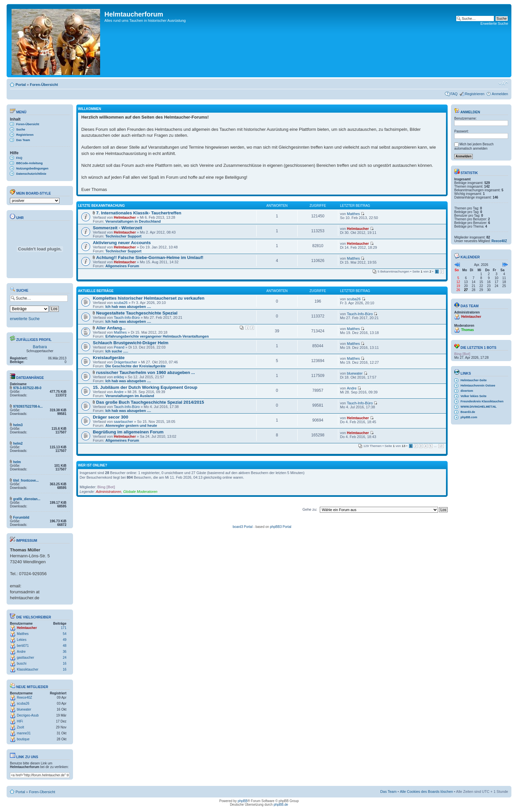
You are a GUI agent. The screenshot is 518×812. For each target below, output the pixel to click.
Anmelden (500, 94)
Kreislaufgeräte (109, 358)
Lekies (22, 640)
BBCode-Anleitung (29, 163)
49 (65, 640)
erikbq (119, 377)
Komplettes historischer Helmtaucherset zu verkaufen (149, 298)
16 (65, 664)
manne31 (24, 733)
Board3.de (468, 412)
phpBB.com (469, 417)
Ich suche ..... (117, 351)
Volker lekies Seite (473, 396)
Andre (21, 652)
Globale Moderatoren (140, 492)
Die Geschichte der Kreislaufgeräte (136, 366)
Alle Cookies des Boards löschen (426, 792)
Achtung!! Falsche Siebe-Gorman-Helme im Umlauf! (150, 258)
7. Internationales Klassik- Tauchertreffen (139, 213)
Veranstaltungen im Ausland (130, 396)
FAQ (454, 94)
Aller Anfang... (111, 328)
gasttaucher (25, 658)
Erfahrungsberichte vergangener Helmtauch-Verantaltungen (157, 336)
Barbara (40, 347)
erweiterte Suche (25, 319)
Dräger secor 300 (111, 417)
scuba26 (23, 703)
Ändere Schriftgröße (503, 83)
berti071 (23, 646)
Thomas (467, 330)
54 (65, 634)
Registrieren (475, 94)
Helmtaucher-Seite (474, 380)
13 (441, 446)
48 (65, 646)
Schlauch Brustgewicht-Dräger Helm (131, 343)
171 (64, 628)
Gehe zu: (310, 509)
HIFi (20, 721)
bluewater (24, 709)
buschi (22, 664)
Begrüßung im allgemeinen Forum (128, 432)
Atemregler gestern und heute (131, 425)
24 (65, 658)
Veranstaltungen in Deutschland (133, 221)
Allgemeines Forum (122, 266)
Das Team (23, 140)
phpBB (242, 801)
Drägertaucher (126, 362)
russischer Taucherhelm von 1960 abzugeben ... (146, 372)
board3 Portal (242, 527)
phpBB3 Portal (281, 527)
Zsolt (20, 727)
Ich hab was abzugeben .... (128, 307)
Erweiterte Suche (494, 23)
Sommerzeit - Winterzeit (117, 228)
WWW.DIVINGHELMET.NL (479, 407)
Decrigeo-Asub (28, 715)
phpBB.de (281, 805)
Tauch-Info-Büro (127, 317)
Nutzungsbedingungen (32, 168)
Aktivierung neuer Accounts (122, 243)
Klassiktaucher (28, 669)
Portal (21, 85)
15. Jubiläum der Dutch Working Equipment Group (145, 387)
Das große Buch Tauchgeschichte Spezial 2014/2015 (150, 402)
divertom (467, 391)
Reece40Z (24, 698)
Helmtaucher (27, 628)
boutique (23, 739)
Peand (119, 347)
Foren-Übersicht (44, 85)
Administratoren (109, 492)
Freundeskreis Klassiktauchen (482, 401)
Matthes (23, 634)
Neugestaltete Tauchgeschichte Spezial (137, 313)
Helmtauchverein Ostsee (478, 386)
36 (65, 652)
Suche (21, 129)
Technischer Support (123, 236)
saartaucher (124, 422)
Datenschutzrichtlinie (31, 174)
